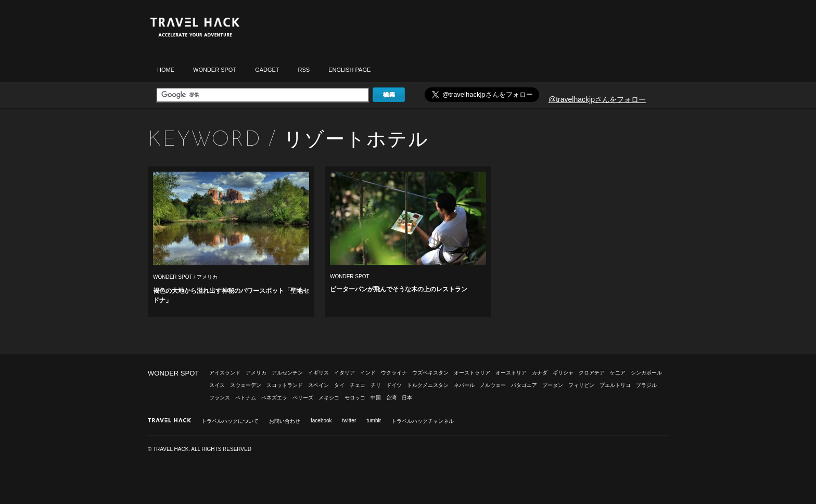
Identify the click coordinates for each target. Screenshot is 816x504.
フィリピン (581, 385)
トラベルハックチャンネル (423, 421)
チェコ (358, 385)
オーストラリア (472, 373)
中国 (376, 398)
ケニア (618, 373)
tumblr (374, 421)
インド (368, 373)
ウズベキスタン (430, 373)
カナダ (540, 373)
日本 (407, 398)
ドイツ (394, 385)
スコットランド (285, 385)
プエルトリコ (615, 385)
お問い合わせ (285, 421)
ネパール (464, 385)
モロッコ (355, 398)
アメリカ (207, 277)
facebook (321, 421)
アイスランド (225, 373)
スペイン (318, 385)
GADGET (267, 70)
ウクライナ (394, 373)
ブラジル (646, 385)
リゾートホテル (356, 139)
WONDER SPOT (215, 70)
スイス (217, 385)
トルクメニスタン (428, 385)
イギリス (318, 373)
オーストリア (511, 373)
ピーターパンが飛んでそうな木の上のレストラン (399, 289)
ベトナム (246, 398)
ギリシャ (563, 373)
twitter (349, 421)
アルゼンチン (287, 373)
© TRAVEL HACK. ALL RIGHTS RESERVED (200, 449)
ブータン (553, 385)
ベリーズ (303, 398)
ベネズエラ (274, 398)
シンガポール (646, 373)
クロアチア (592, 373)
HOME (166, 70)
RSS (304, 70)
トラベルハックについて (230, 421)
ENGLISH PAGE (349, 70)
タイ (339, 385)
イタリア (345, 373)
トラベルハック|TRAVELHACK (195, 27)
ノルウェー (493, 385)
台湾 (391, 398)
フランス (220, 398)
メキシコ (329, 398)
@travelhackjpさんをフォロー (597, 99)
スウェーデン (246, 385)
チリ (376, 385)
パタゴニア (524, 385)
